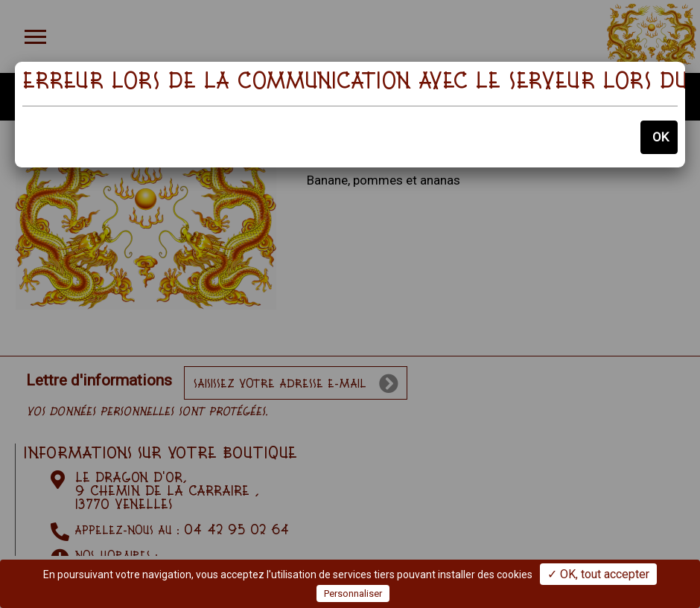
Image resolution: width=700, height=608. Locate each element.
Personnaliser (353, 593)
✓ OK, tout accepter (598, 574)
